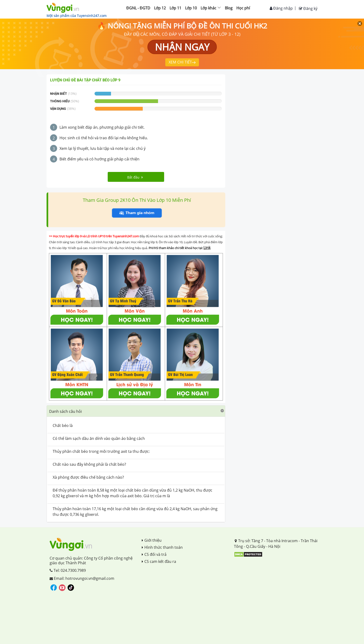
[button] (136, 411)
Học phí (243, 8)
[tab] (136, 411)
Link (207, 248)
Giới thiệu (152, 540)
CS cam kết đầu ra (159, 561)
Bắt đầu (135, 177)
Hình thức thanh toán (162, 547)
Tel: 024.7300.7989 (68, 570)
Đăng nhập (281, 8)
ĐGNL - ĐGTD (138, 8)
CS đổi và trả (154, 554)
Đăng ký (308, 8)
